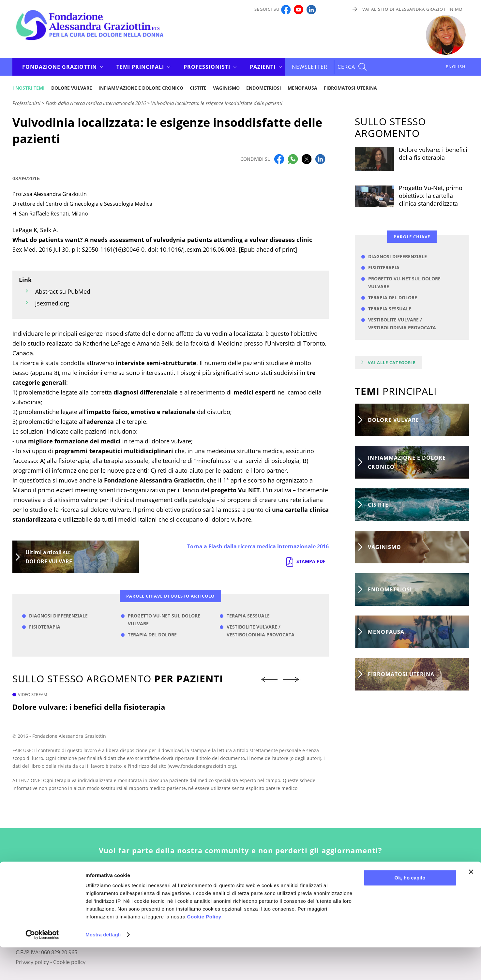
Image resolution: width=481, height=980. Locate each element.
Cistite (198, 88)
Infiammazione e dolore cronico (141, 88)
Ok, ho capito (410, 910)
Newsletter (310, 67)
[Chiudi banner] (471, 904)
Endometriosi (264, 88)
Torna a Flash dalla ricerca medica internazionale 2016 (258, 546)
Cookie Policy (204, 949)
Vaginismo (226, 88)
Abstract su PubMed (63, 291)
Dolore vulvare (72, 88)
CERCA (346, 67)
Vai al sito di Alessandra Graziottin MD (412, 9)
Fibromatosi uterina (350, 88)
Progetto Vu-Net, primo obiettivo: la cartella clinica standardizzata (431, 196)
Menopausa (302, 88)
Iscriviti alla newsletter (241, 882)
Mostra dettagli (103, 967)
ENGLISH (456, 67)
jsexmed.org (52, 303)
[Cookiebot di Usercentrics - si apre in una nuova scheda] (42, 967)
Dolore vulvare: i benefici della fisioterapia (89, 707)
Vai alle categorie (392, 363)
